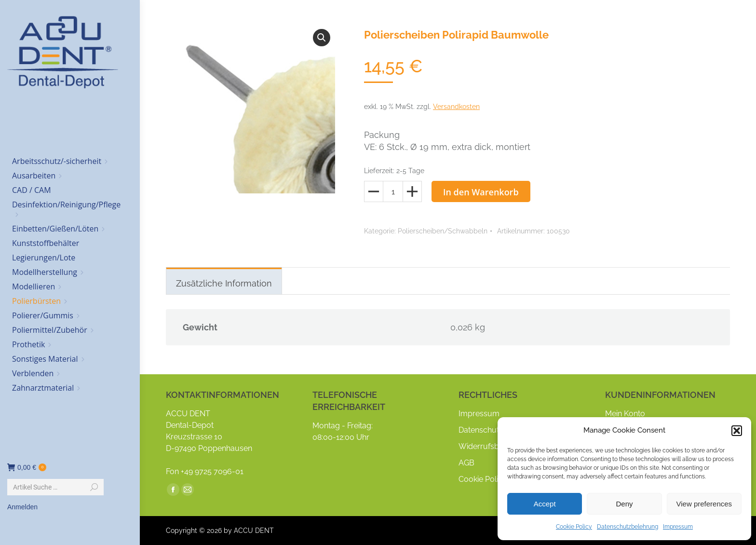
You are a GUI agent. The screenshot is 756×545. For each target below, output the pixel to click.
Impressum (678, 527)
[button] (737, 431)
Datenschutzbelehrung (628, 527)
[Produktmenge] (393, 191)
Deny (624, 504)
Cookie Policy (574, 527)
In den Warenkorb (481, 192)
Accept (545, 504)
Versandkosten (456, 107)
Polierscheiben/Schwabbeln (443, 231)
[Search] (55, 487)
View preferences (704, 504)
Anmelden (22, 507)
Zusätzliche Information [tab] (224, 283)
